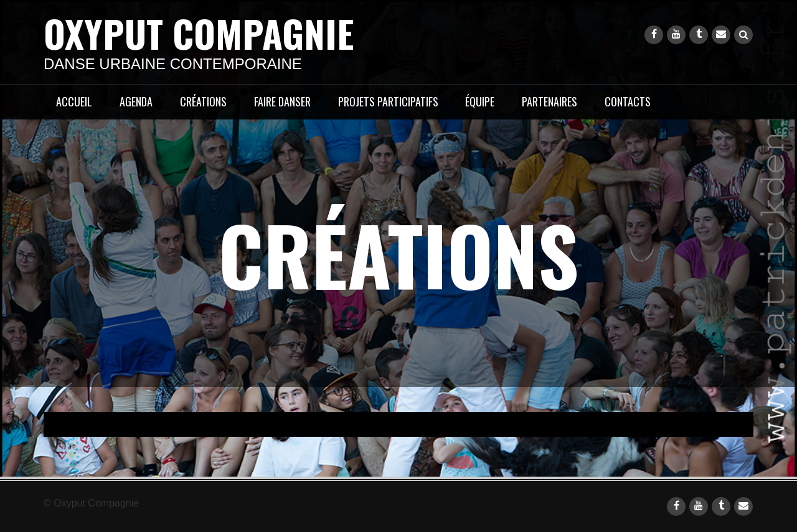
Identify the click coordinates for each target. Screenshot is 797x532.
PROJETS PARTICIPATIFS (388, 101)
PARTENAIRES (549, 101)
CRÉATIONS (203, 101)
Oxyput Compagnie (199, 33)
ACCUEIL (74, 101)
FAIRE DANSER (282, 101)
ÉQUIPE (480, 101)
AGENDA (136, 101)
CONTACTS (628, 101)
